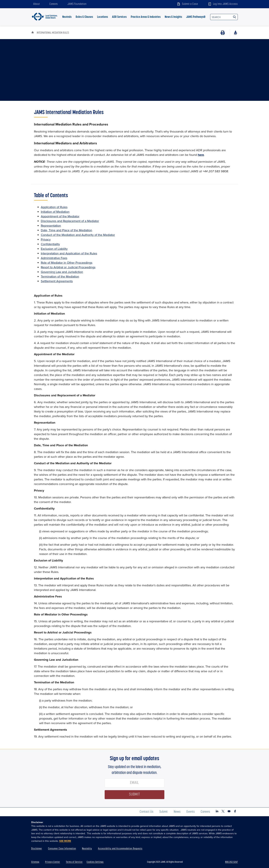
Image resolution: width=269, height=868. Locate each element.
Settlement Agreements (57, 281)
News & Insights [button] (173, 17)
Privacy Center (53, 862)
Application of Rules (54, 207)
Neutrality (87, 849)
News (177, 812)
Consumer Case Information (62, 849)
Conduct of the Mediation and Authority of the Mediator (78, 235)
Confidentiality (50, 244)
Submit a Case (187, 4)
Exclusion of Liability (54, 249)
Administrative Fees (54, 258)
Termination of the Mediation (60, 276)
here (201, 155)
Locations (103, 17)
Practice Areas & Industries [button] (146, 17)
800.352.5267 (231, 862)
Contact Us (147, 812)
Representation (51, 226)
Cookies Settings (95, 862)
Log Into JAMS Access (223, 4)
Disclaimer (37, 849)
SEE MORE (65, 841)
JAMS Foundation (77, 4)
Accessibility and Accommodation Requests (120, 849)
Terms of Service (74, 862)
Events (191, 812)
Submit (164, 812)
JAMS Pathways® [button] (196, 17)
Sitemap (35, 862)
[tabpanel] (134, 425)
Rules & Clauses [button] (84, 17)
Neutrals (67, 17)
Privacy (46, 239)
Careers (54, 4)
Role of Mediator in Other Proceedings (67, 263)
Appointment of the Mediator (60, 216)
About (37, 4)
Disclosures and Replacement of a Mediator (70, 221)
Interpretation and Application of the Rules (69, 253)
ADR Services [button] (119, 17)
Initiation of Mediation (55, 212)
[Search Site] (235, 17)
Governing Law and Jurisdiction (62, 272)
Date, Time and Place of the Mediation (66, 230)
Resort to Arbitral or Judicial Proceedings (68, 267)
